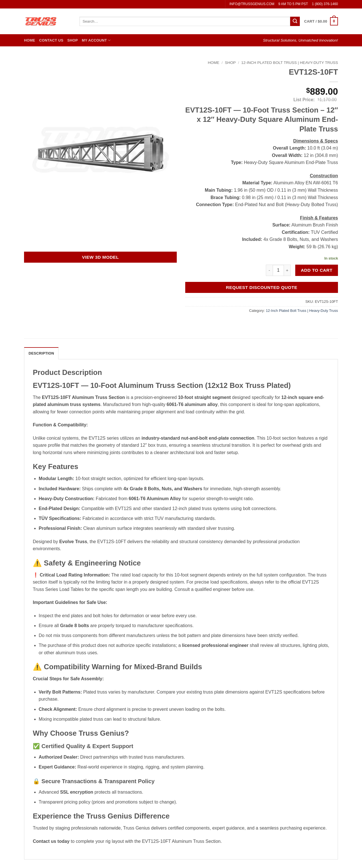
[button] (321, 21)
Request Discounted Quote (262, 287)
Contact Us (51, 40)
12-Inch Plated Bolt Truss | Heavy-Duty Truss (290, 63)
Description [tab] (41, 353)
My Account (96, 40)
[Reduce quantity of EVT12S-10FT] (269, 270)
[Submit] (295, 21)
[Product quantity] (278, 270)
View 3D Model (100, 257)
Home (30, 40)
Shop (73, 40)
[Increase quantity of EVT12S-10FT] (287, 270)
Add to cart (317, 270)
